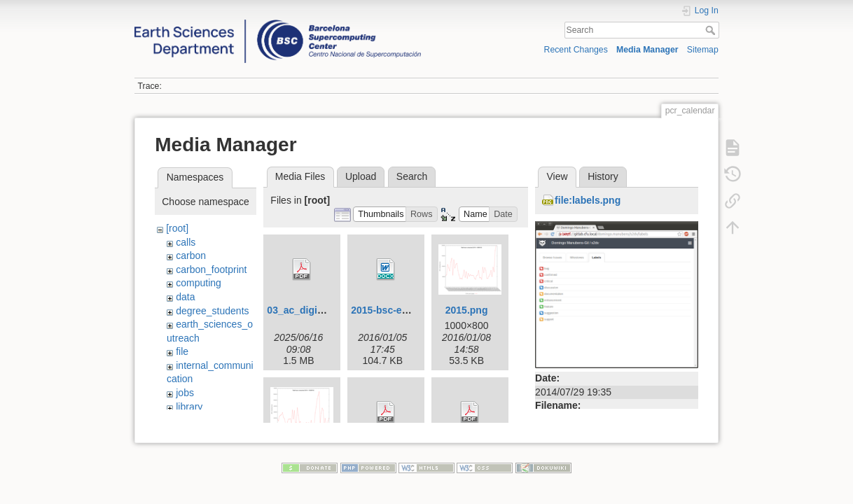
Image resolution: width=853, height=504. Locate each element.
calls (186, 242)
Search (712, 30)
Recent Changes (576, 50)
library (189, 407)
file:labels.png (588, 200)
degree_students (212, 311)
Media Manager (647, 50)
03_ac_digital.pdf (307, 310)
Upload (361, 176)
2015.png (467, 310)
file (182, 351)
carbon (191, 255)
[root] (177, 228)
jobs (185, 393)
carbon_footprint (211, 269)
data (185, 297)
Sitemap (703, 50)
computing (199, 283)
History (603, 176)
